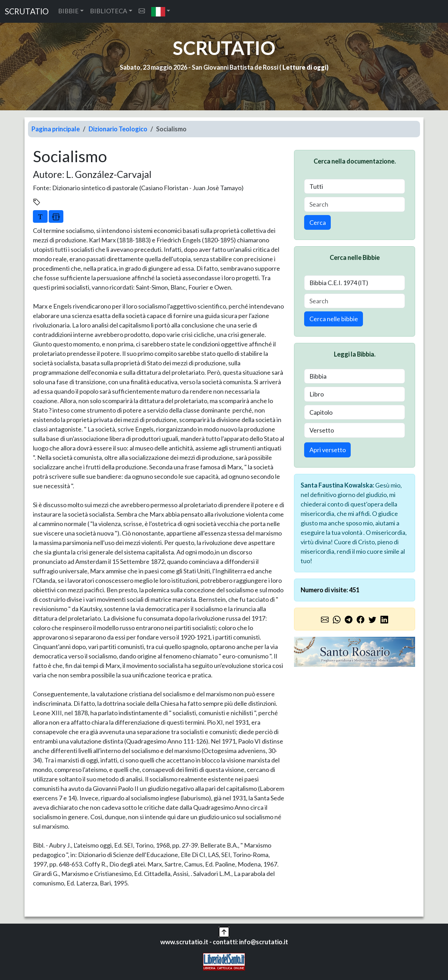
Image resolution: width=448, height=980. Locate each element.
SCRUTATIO (27, 11)
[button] (161, 11)
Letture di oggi (304, 67)
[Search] (355, 204)
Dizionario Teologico (118, 129)
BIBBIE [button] (68, 11)
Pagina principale (56, 129)
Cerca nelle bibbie (334, 319)
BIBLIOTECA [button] (108, 11)
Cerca (318, 222)
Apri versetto (328, 450)
